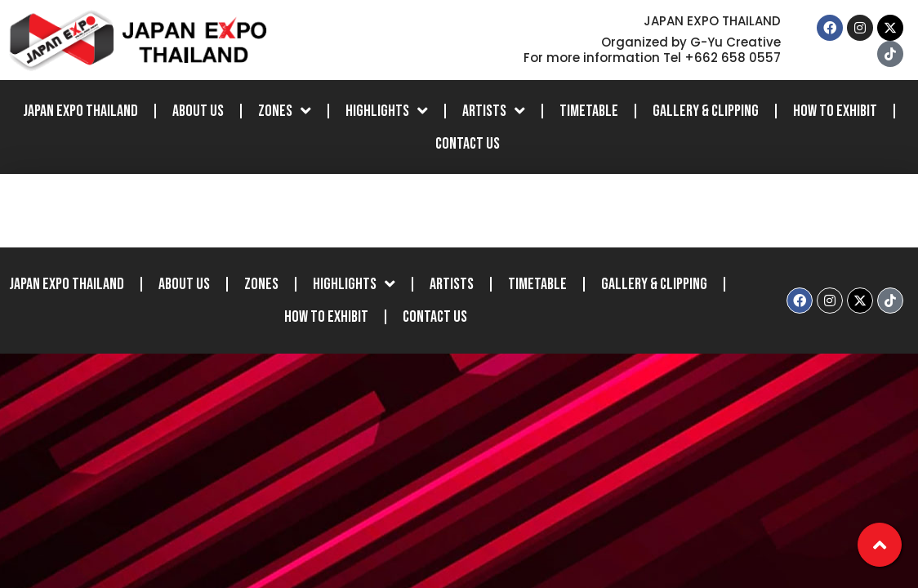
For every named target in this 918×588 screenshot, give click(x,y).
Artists (494, 111)
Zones (285, 111)
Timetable (589, 111)
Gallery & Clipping (706, 111)
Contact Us (468, 144)
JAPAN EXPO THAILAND (80, 111)
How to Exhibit (835, 111)
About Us (198, 111)
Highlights (387, 111)
